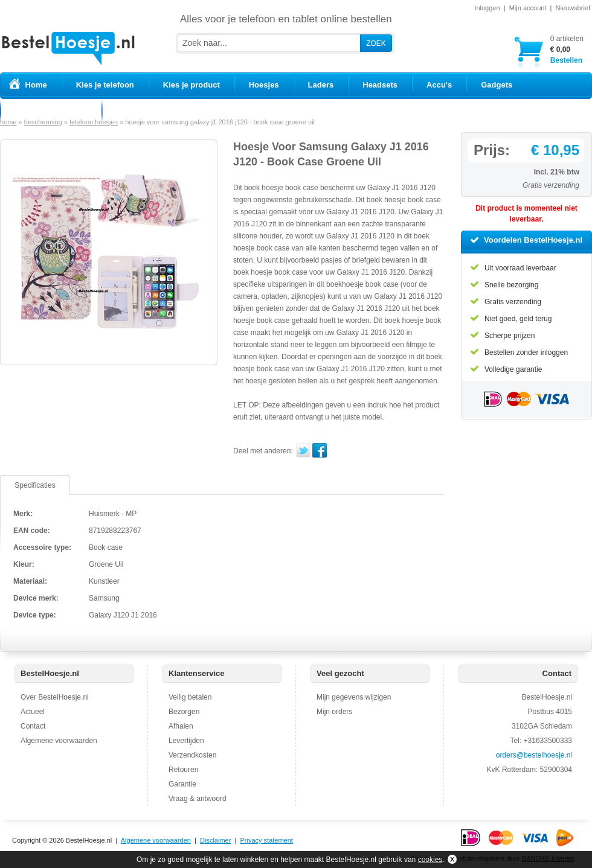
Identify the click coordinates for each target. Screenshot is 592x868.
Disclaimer (215, 840)
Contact (33, 726)
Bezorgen (184, 712)
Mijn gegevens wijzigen (354, 697)
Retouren (183, 770)
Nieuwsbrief (573, 8)
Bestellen (567, 49)
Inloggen (487, 8)
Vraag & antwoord (198, 799)
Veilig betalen (190, 697)
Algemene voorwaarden (59, 741)
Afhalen (181, 726)
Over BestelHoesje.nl (55, 697)
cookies (430, 860)
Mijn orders (334, 712)
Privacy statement (266, 840)
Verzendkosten (192, 755)
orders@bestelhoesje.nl (534, 755)
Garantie (182, 784)
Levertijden (186, 741)
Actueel (33, 712)
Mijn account (528, 8)
